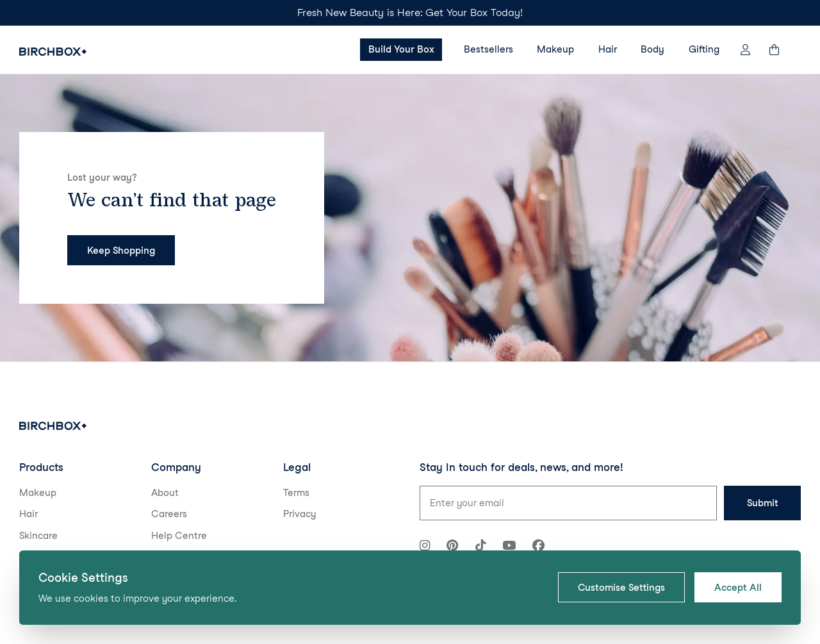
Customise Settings (621, 588)
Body (652, 49)
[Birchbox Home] (53, 52)
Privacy (300, 514)
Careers (169, 514)
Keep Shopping (121, 251)
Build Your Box (401, 49)
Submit (763, 503)
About (165, 493)
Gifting (704, 49)
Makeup (555, 49)
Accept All (738, 588)
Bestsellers (488, 49)
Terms (296, 493)
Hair (608, 49)
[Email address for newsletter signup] (568, 503)
